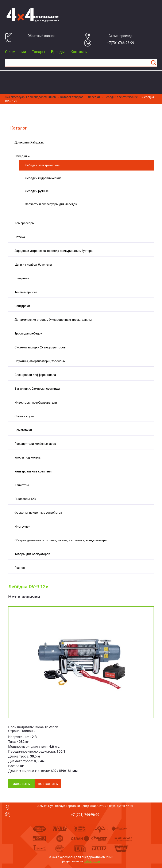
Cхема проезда (121, 36)
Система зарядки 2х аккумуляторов (40, 347)
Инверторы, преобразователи (36, 403)
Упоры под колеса (28, 458)
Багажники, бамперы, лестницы (37, 389)
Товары (38, 52)
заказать (21, 784)
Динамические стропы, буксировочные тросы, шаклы (53, 320)
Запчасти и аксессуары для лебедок (51, 204)
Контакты (79, 52)
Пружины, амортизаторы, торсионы (40, 361)
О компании (16, 52)
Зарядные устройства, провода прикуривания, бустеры (54, 251)
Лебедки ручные (37, 191)
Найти (154, 63)
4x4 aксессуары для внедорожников (30, 97)
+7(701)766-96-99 (121, 43)
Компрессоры (24, 223)
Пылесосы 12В (25, 499)
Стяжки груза (24, 416)
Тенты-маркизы (26, 292)
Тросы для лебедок (28, 334)
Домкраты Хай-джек (29, 143)
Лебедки (94, 97)
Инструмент (23, 527)
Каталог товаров (72, 97)
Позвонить (48, 784)
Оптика (20, 237)
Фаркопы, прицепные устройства (38, 513)
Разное (20, 568)
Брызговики (23, 430)
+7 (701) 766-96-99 (85, 815)
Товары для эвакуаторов (32, 554)
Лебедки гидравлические (43, 178)
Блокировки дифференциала (35, 375)
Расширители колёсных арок (35, 444)
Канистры (22, 485)
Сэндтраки (22, 306)
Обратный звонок (41, 36)
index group (92, 861)
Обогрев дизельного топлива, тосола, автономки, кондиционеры (61, 540)
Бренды (58, 52)
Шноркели (22, 278)
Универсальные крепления (34, 472)
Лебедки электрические (121, 97)
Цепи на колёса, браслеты (33, 265)
